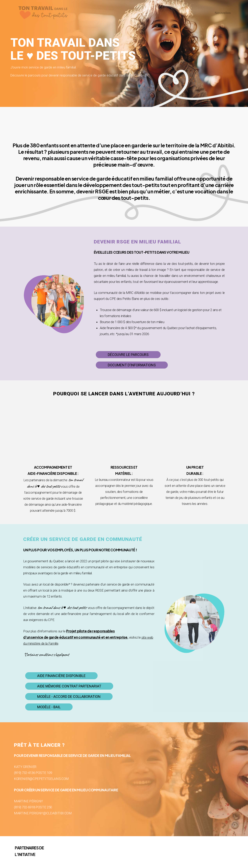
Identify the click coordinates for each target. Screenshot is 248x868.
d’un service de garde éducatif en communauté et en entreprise (75, 637)
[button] (128, 355)
